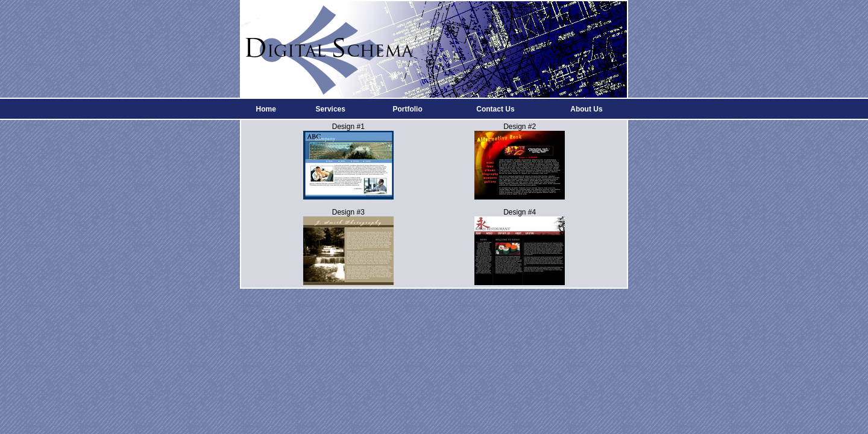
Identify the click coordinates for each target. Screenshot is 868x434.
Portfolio (407, 109)
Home (266, 109)
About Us (586, 109)
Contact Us (495, 109)
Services (331, 109)
